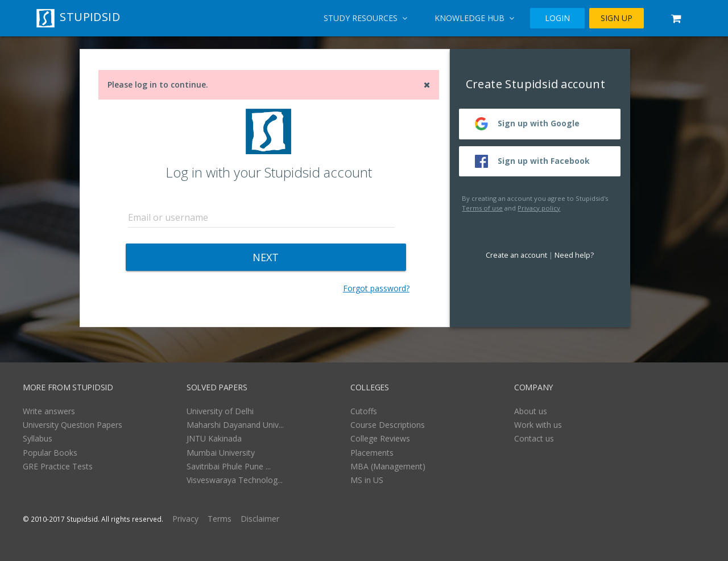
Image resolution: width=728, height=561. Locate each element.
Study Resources (365, 18)
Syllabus (38, 438)
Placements (372, 453)
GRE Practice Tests (58, 466)
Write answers (49, 411)
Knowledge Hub (474, 18)
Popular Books (50, 453)
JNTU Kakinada (214, 438)
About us (531, 411)
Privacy (185, 519)
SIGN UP (617, 18)
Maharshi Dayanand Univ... (235, 425)
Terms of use (482, 208)
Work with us (538, 425)
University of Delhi (220, 411)
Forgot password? (376, 288)
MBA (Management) (388, 466)
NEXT (266, 257)
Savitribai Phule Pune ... (229, 466)
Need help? (574, 255)
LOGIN (557, 18)
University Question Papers (73, 425)
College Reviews (380, 438)
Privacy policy (539, 208)
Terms (220, 519)
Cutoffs (364, 411)
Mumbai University (221, 453)
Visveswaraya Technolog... (235, 480)
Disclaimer (260, 519)
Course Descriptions (388, 425)
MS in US (367, 480)
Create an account (516, 255)
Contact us (534, 438)
